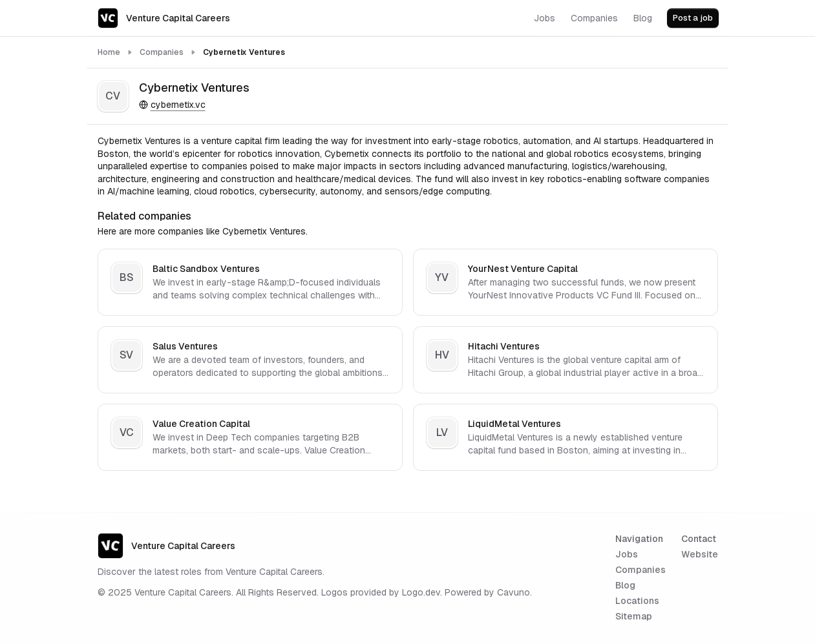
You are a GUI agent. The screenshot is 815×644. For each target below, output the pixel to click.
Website (700, 554)
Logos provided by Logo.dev (381, 592)
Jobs (627, 554)
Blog (625, 585)
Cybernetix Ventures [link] (244, 52)
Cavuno (513, 592)
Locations (637, 601)
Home (109, 52)
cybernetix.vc (172, 105)
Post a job (693, 18)
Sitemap (634, 616)
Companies (162, 52)
